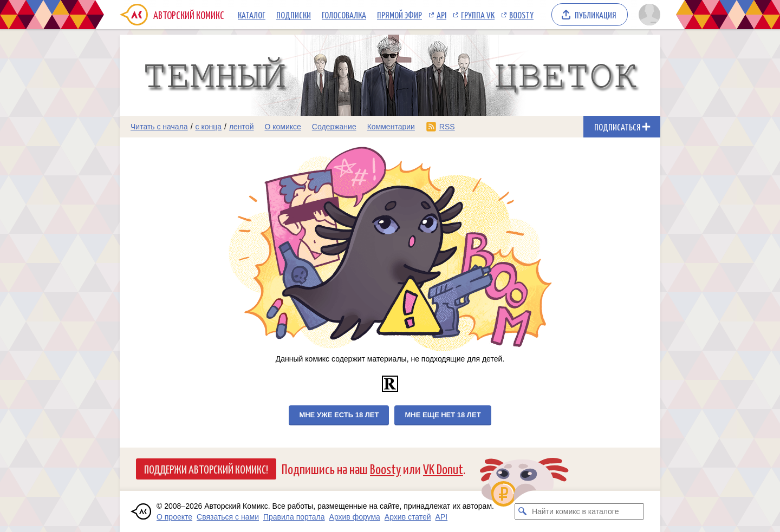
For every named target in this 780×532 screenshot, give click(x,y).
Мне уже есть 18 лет (339, 415)
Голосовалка (344, 15)
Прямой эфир (399, 15)
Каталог (252, 15)
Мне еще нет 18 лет (443, 415)
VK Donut (443, 468)
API (441, 15)
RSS (447, 127)
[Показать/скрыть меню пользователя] (648, 15)
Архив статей (408, 517)
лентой (242, 127)
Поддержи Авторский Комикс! (206, 469)
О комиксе (282, 127)
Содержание (334, 127)
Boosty (521, 15)
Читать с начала (159, 127)
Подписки (294, 15)
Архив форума (355, 517)
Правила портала (294, 517)
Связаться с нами (228, 517)
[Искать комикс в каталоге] (523, 511)
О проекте (174, 517)
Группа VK (478, 15)
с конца (209, 127)
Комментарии (391, 127)
